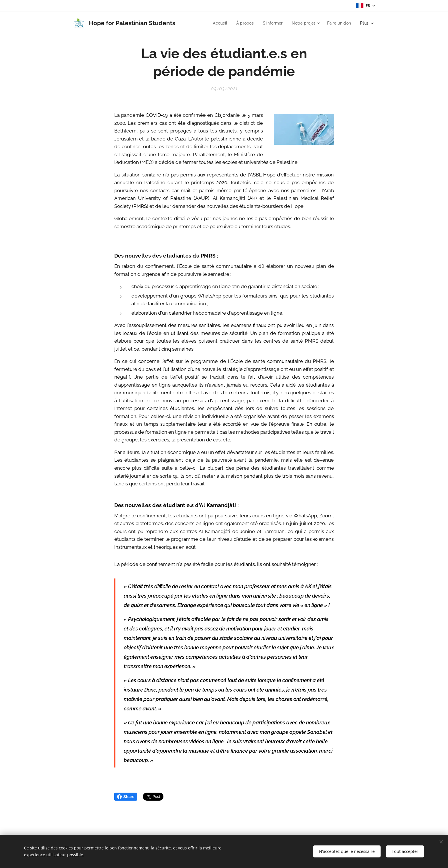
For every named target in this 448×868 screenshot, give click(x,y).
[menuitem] (216, 23)
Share (126, 797)
